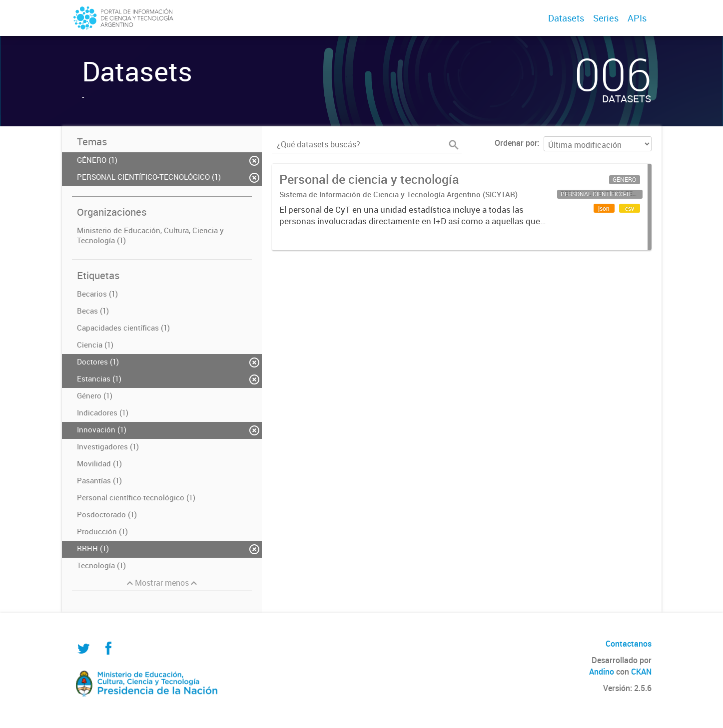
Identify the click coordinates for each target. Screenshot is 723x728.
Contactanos (629, 644)
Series (606, 18)
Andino (602, 672)
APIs (637, 18)
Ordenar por (516, 143)
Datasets (566, 18)
